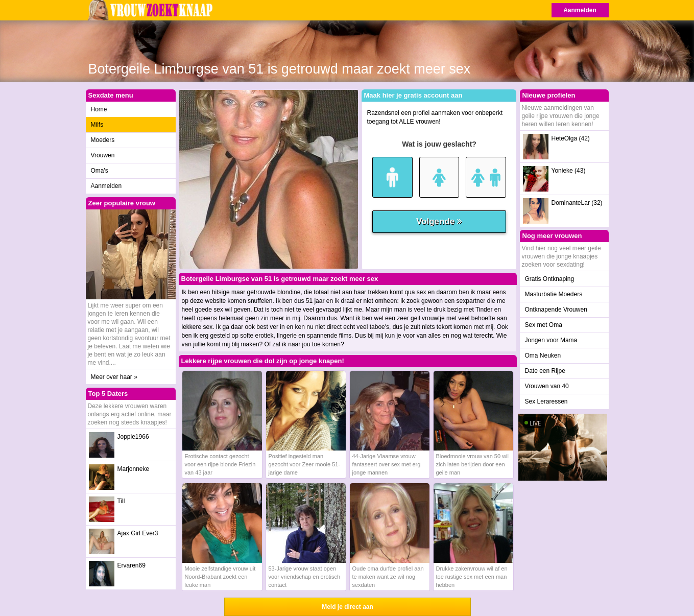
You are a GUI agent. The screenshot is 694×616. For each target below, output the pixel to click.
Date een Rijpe (545, 371)
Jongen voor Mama (551, 340)
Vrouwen (103, 155)
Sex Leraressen (546, 401)
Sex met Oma (544, 325)
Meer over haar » (114, 377)
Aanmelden (580, 10)
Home (99, 109)
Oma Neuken (543, 356)
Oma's (100, 171)
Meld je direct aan (348, 607)
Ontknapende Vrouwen (556, 310)
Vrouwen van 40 (547, 386)
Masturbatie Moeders (554, 294)
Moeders (103, 140)
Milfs (97, 125)
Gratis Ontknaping (550, 279)
